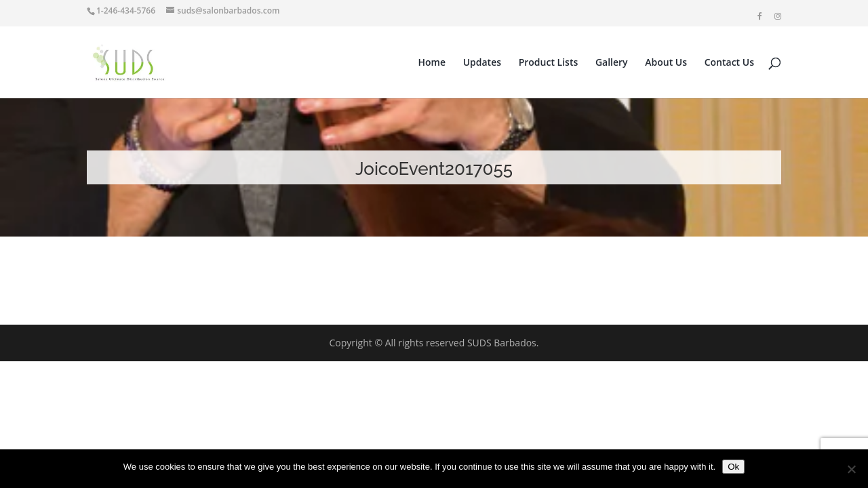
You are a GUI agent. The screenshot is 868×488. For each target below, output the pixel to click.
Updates (482, 63)
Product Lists (549, 63)
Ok (733, 467)
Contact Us (729, 63)
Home (432, 63)
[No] (851, 469)
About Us (666, 63)
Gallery (612, 63)
